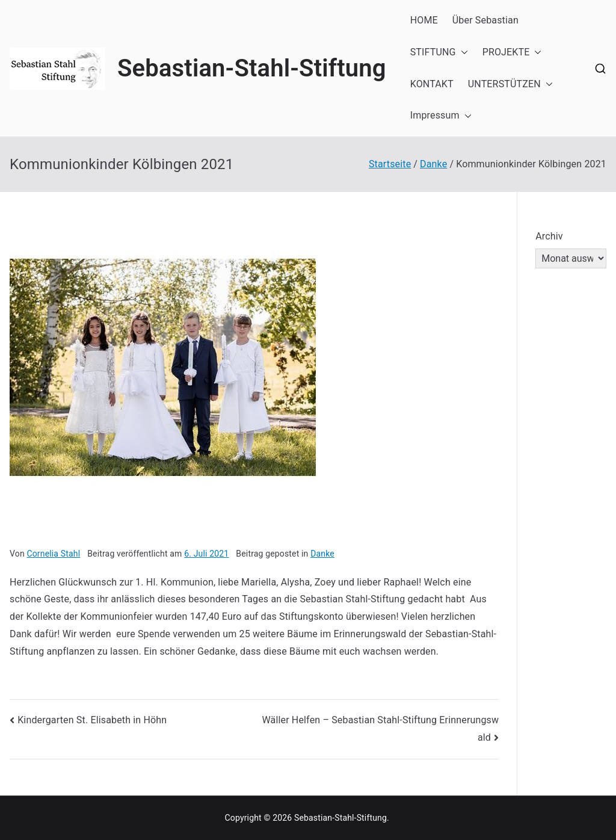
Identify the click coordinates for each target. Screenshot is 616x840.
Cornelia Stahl (53, 554)
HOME (424, 20)
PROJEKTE (512, 53)
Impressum (441, 116)
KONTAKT (432, 84)
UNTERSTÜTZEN (510, 85)
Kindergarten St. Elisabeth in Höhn (92, 720)
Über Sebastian (485, 20)
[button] (462, 53)
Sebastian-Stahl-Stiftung (252, 68)
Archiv (549, 236)
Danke (322, 554)
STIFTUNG (439, 53)
